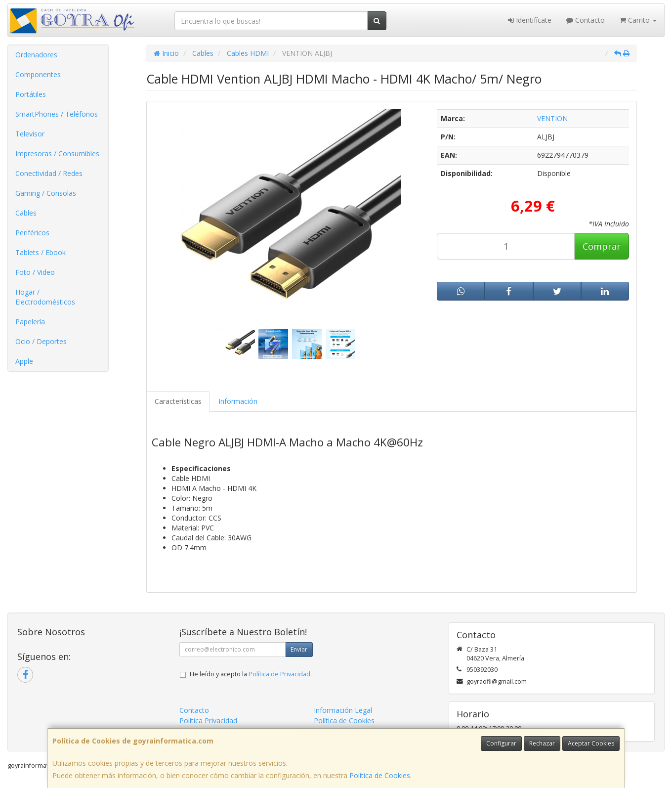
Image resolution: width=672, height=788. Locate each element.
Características (178, 401)
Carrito (638, 20)
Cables (26, 213)
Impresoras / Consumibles (57, 153)
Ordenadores (36, 55)
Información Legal (343, 710)
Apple (24, 361)
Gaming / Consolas (46, 193)
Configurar (501, 743)
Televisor (30, 134)
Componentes (38, 74)
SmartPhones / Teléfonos (57, 114)
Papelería (30, 322)
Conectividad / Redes (49, 173)
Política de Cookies (380, 775)
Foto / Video (35, 272)
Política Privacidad (208, 721)
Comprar (602, 246)
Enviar (299, 649)
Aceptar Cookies (591, 743)
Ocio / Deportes (41, 341)
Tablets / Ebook (41, 252)
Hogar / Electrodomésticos (45, 297)
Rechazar (542, 743)
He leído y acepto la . (251, 674)
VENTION (552, 118)
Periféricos (32, 233)
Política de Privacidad (279, 674)
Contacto (586, 20)
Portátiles (31, 94)
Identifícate (530, 20)
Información (238, 401)
